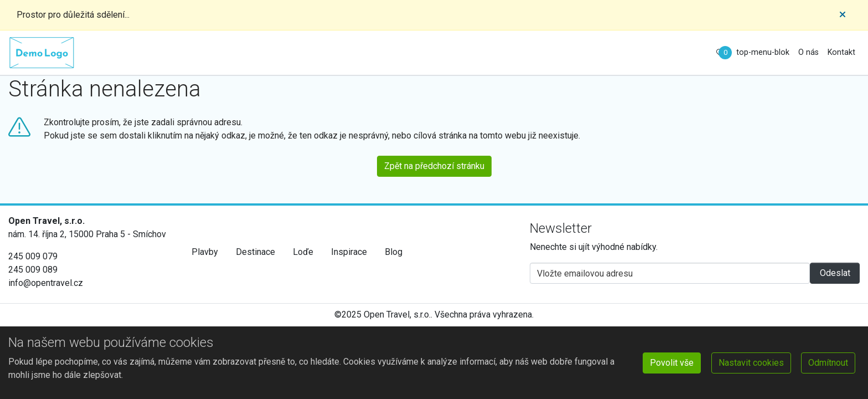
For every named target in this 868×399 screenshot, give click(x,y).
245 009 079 (33, 256)
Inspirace (349, 252)
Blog (394, 252)
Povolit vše (672, 363)
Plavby (205, 252)
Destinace (255, 252)
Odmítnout (828, 363)
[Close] (843, 15)
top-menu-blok (763, 52)
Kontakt (841, 52)
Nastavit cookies (751, 363)
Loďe (303, 252)
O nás (808, 52)
